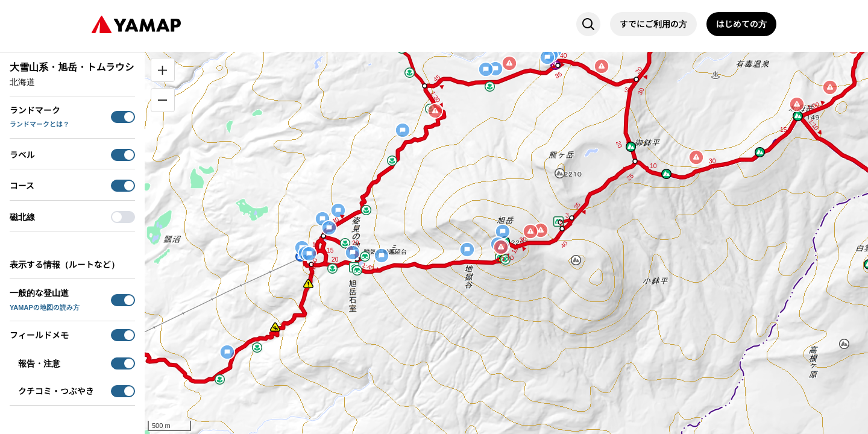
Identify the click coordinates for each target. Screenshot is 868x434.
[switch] (123, 117)
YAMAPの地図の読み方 (45, 307)
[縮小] (163, 100)
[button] (410, 73)
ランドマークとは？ (39, 124)
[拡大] (163, 70)
